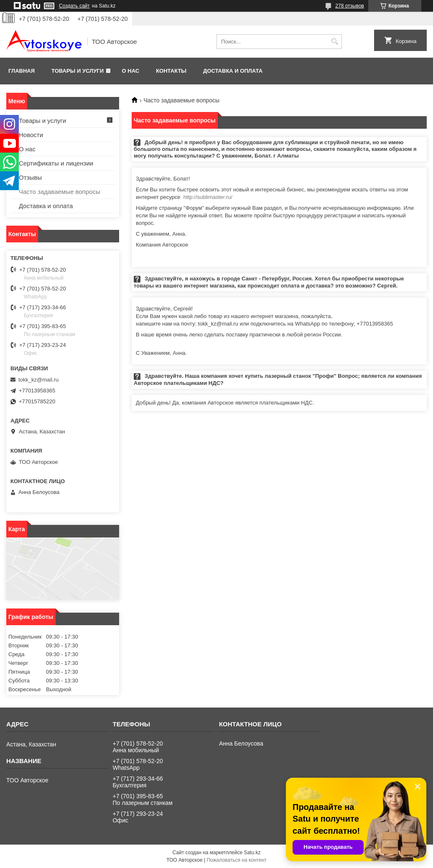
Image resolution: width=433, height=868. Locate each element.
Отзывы (30, 177)
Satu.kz (252, 853)
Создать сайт (74, 6)
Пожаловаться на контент (236, 860)
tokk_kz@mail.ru (38, 380)
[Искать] (335, 42)
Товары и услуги (78, 71)
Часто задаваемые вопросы (60, 192)
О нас (131, 71)
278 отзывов (350, 6)
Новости (31, 135)
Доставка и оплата (233, 71)
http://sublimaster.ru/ (208, 197)
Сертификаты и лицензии (56, 163)
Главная (22, 71)
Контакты (171, 71)
